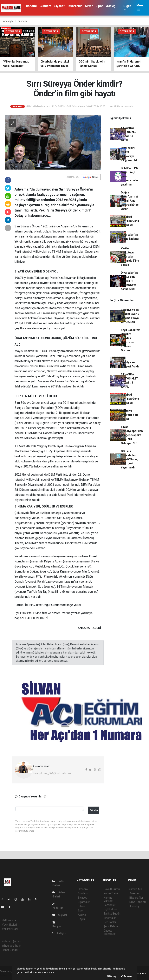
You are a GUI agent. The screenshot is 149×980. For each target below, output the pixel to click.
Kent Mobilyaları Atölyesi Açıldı (130, 362)
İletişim (59, 933)
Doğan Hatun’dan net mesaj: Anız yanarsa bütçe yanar (130, 201)
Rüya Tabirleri (137, 902)
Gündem (45, 6)
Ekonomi (30, 6)
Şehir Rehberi (112, 926)
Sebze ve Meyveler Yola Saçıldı (130, 415)
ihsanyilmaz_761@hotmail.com (52, 773)
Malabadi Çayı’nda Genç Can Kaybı (130, 221)
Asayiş (111, 6)
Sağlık (81, 919)
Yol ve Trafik (111, 893)
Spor (100, 6)
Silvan (89, 6)
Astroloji (134, 906)
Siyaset (59, 6)
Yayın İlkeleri (9, 925)
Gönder (94, 810)
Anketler (134, 893)
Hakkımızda (9, 920)
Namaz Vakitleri (108, 899)
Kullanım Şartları (12, 941)
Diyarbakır (75, 6)
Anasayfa (9, 21)
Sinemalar (110, 918)
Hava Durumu (112, 889)
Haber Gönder (10, 950)
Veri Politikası (10, 929)
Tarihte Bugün (112, 914)
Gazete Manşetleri (110, 932)
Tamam (126, 976)
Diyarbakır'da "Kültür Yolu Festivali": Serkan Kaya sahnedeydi (129, 281)
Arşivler (60, 915)
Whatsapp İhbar (11, 946)
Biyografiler (136, 898)
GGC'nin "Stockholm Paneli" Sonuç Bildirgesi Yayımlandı (130, 459)
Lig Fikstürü (110, 909)
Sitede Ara (136, 889)
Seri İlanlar (110, 922)
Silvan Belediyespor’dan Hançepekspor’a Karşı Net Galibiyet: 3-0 (132, 435)
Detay (111, 976)
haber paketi (7, 975)
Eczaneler (110, 905)
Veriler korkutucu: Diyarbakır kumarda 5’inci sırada (130, 257)
